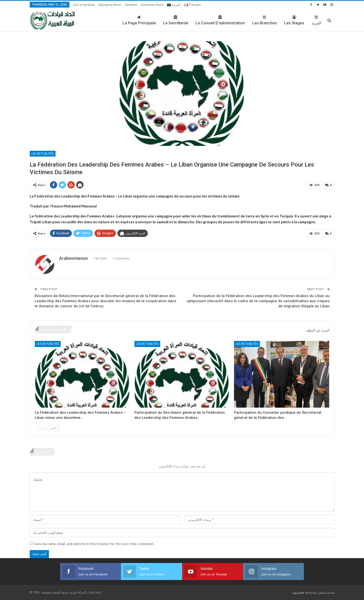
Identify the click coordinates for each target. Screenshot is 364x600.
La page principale (139, 20)
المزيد (316, 20)
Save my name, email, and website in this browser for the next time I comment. (94, 544)
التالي (54, 428)
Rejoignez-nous (110, 5)
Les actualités (43, 154)
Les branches (265, 20)
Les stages (294, 20)
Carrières (131, 5)
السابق (41, 428)
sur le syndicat (84, 5)
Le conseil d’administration (220, 20)
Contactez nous (152, 5)
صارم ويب (298, 592)
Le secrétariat (176, 20)
